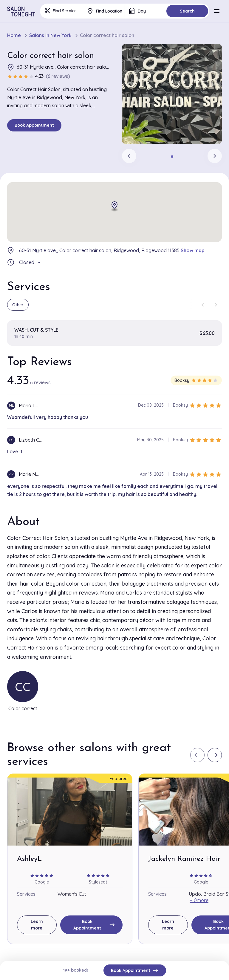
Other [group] (18, 305)
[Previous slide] (129, 156)
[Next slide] (215, 156)
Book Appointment (34, 125)
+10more (199, 900)
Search (187, 11)
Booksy (196, 380)
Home (14, 35)
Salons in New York (50, 35)
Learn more (37, 925)
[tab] (172, 157)
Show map (193, 250)
